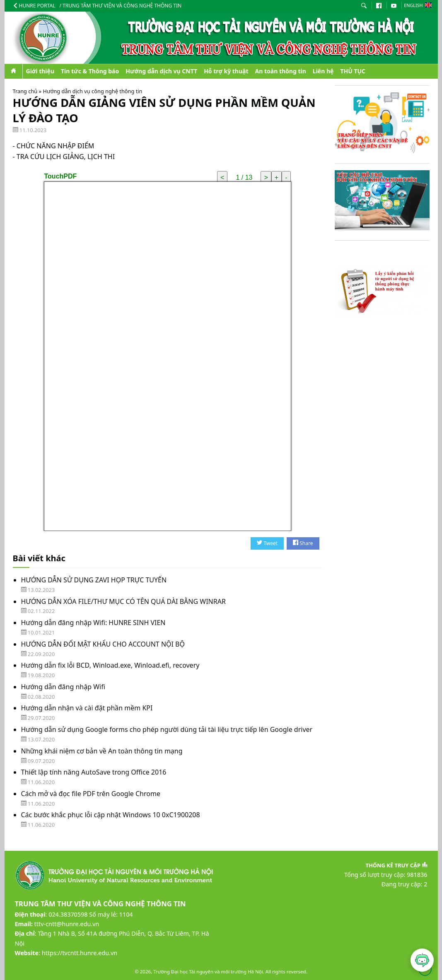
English (418, 5)
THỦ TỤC (353, 71)
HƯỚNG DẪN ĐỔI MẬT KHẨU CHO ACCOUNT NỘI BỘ (103, 644)
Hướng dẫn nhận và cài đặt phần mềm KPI (87, 708)
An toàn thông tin (281, 71)
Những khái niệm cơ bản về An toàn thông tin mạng (102, 751)
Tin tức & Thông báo (90, 71)
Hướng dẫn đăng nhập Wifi (63, 687)
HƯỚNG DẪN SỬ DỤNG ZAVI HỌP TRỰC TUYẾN (94, 580)
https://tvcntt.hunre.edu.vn (80, 953)
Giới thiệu (40, 71)
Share (303, 543)
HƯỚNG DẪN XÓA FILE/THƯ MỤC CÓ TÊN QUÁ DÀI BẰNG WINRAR (123, 601)
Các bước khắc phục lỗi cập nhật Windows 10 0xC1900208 (111, 815)
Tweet (267, 543)
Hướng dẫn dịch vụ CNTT (161, 71)
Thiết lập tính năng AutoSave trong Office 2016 (94, 772)
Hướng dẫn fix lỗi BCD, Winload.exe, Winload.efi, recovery (110, 665)
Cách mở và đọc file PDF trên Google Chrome (91, 794)
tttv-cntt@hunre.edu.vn (67, 924)
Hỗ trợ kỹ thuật (226, 71)
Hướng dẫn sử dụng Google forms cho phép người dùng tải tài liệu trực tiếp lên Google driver (167, 729)
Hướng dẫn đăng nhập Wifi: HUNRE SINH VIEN (93, 623)
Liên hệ (323, 71)
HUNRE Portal (34, 6)
